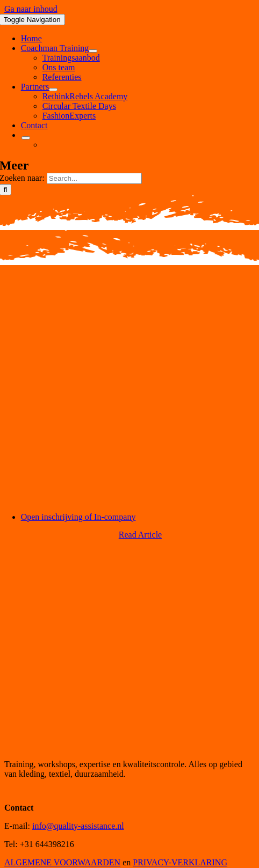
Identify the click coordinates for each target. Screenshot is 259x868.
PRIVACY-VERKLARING (180, 862)
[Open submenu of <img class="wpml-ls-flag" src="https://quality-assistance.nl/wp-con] (26, 138)
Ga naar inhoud (31, 9)
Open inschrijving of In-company (78, 517)
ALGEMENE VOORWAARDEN (62, 862)
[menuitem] (21, 135)
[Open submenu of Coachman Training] (93, 51)
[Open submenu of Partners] (53, 90)
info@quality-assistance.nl (78, 826)
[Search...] (94, 178)
